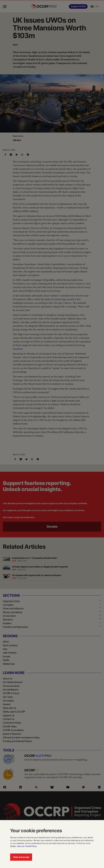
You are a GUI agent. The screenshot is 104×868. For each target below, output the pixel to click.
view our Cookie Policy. (27, 846)
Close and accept (21, 857)
